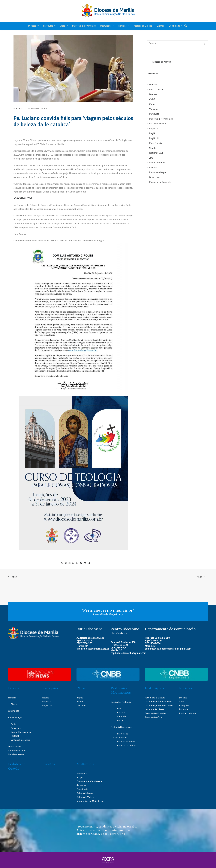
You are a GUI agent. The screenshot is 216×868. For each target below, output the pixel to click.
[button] (187, 26)
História (12, 697)
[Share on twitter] (62, 563)
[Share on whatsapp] (77, 563)
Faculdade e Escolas (155, 697)
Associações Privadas (155, 713)
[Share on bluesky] (81, 563)
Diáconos (81, 705)
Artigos (80, 777)
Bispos (14, 704)
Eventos (160, 26)
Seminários (14, 711)
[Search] (177, 43)
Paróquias (49, 26)
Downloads (176, 26)
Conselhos (16, 728)
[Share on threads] (66, 563)
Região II (47, 702)
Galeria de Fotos (85, 793)
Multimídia (85, 764)
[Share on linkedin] (73, 563)
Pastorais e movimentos (84, 26)
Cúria (13, 724)
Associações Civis (153, 717)
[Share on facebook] (58, 563)
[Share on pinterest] (69, 563)
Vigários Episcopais (20, 740)
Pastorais (184, 709)
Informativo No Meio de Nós (90, 801)
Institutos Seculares (154, 709)
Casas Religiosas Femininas (158, 702)
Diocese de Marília (162, 62)
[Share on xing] (85, 563)
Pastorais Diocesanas (121, 727)
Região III (47, 705)
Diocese (33, 26)
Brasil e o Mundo (187, 713)
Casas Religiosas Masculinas (159, 705)
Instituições (154, 688)
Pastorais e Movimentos (121, 690)
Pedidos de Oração (143, 26)
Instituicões (107, 26)
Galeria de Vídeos (85, 797)
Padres (80, 702)
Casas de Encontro (17, 750)
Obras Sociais (15, 747)
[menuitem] (33, 26)
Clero (64, 26)
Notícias (124, 26)
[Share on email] (89, 563)
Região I (46, 697)
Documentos (83, 781)
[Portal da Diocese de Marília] (108, 11)
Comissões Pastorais (121, 702)
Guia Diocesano (16, 754)
